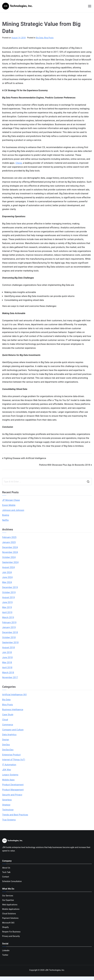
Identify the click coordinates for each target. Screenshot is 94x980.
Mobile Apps (8, 780)
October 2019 (9, 592)
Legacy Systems (10, 775)
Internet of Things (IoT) (14, 760)
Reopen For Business (11, 932)
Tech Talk (6, 872)
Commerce (8, 725)
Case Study (8, 715)
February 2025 (9, 537)
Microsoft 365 (8, 923)
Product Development (13, 785)
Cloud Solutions (9, 914)
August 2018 (8, 648)
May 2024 (7, 582)
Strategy (6, 805)
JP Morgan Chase (11, 500)
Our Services (8, 896)
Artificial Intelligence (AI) (14, 695)
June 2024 (7, 577)
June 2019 (7, 602)
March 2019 (8, 617)
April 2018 (7, 668)
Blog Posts (49, 38)
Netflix (5, 520)
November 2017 (10, 677)
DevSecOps (8, 750)
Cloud (5, 720)
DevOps (6, 745)
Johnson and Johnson (13, 510)
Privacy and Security (11, 936)
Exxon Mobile (9, 505)
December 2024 (10, 547)
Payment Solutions (10, 918)
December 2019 (10, 587)
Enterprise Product (11, 755)
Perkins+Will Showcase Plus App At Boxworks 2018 (64, 465)
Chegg (19, 163)
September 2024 (10, 562)
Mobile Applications (11, 909)
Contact (6, 877)
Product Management (13, 790)
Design (6, 740)
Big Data (40, 38)
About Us (6, 868)
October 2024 (9, 557)
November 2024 (10, 552)
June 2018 (7, 657)
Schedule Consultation (12, 881)
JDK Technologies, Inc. (55, 970)
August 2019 (8, 597)
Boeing (6, 515)
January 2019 (9, 627)
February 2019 (9, 622)
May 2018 (7, 662)
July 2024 (7, 572)
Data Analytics (9, 735)
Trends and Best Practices (15, 815)
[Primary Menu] (90, 6)
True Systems (9, 820)
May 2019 (7, 607)
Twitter (5, 955)
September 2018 (10, 642)
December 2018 (10, 632)
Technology (8, 810)
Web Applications (10, 905)
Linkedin (6, 950)
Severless (7, 800)
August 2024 (8, 567)
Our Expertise (8, 900)
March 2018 (8, 673)
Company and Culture (13, 730)
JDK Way (7, 770)
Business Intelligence (13, 710)
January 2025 (9, 542)
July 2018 (7, 652)
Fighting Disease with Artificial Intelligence (25, 458)
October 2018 (9, 637)
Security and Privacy (12, 795)
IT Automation (9, 765)
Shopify (5, 927)
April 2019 (7, 612)
